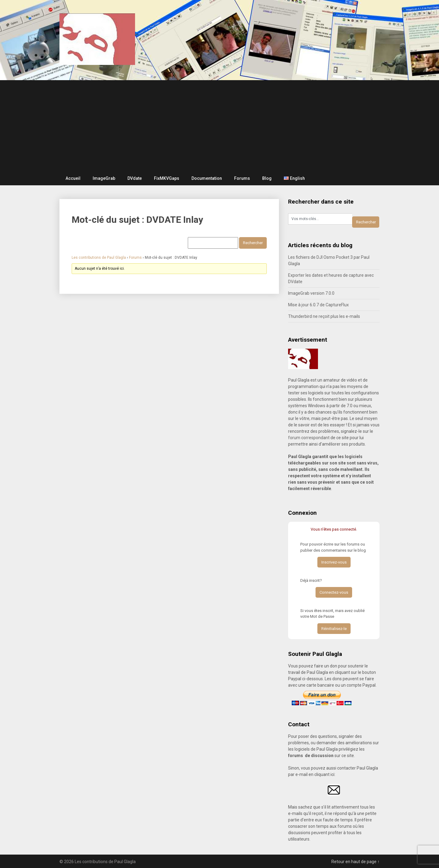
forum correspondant (309, 438)
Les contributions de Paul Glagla (99, 258)
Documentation (207, 178)
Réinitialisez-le (334, 629)
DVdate (135, 178)
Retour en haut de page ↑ (355, 862)
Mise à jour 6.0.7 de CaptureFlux (318, 305)
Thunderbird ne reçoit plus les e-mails (324, 316)
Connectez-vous (334, 592)
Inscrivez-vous (334, 562)
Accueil (73, 178)
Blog (267, 178)
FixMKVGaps (167, 178)
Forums (242, 178)
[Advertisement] (220, 126)
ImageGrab (104, 178)
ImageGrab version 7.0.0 (311, 293)
